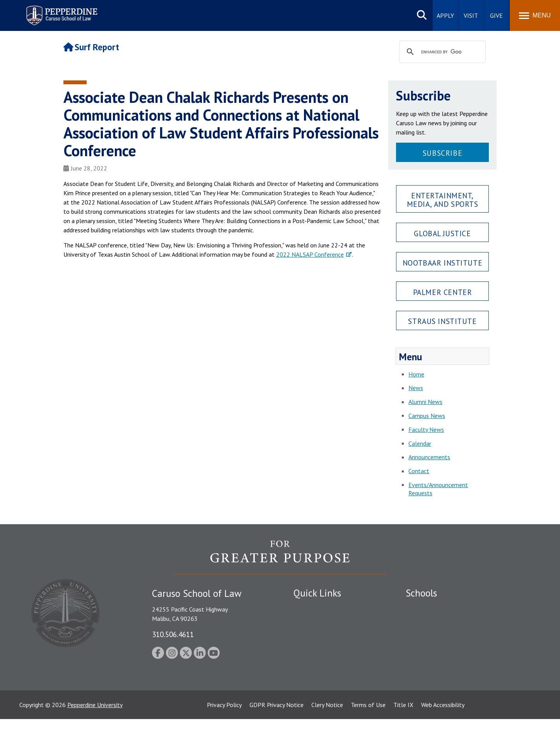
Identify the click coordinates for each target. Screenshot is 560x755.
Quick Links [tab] (317, 593)
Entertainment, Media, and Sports (443, 199)
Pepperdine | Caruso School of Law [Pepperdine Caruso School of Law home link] (61, 11)
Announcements (429, 457)
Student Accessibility (320, 621)
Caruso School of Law (435, 621)
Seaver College (425, 607)
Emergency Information (324, 634)
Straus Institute (442, 321)
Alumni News (425, 402)
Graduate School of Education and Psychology (466, 648)
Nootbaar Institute (442, 263)
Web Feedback (312, 710)
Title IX (403, 741)
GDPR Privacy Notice (277, 741)
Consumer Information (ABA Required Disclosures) (330, 679)
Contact (419, 471)
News (416, 388)
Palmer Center (443, 292)
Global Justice (442, 233)
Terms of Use (368, 741)
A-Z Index (306, 696)
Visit (471, 15)
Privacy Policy (224, 741)
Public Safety (311, 607)
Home (416, 374)
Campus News (427, 416)
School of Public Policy (435, 669)
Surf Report (91, 47)
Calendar (420, 443)
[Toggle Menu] (535, 15)
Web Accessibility (443, 741)
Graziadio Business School (439, 634)
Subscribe (442, 153)
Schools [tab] (421, 593)
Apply (445, 15)
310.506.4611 (173, 634)
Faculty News (426, 429)
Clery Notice (327, 741)
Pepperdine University (95, 741)
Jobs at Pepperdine (318, 648)
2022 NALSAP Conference (310, 254)
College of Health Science (440, 683)
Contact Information (321, 661)
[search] (441, 52)
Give (496, 15)
